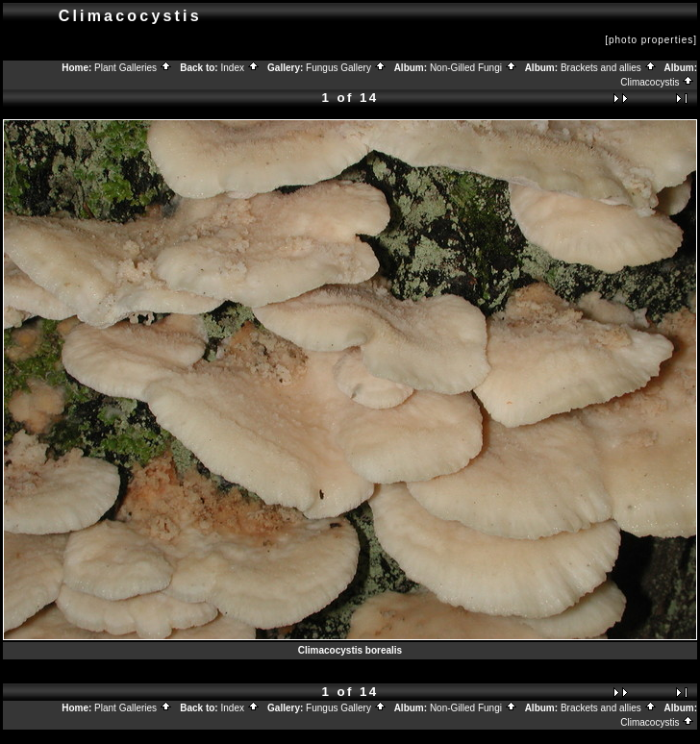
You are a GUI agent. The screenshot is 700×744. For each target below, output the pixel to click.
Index (239, 68)
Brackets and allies (609, 68)
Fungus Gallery (346, 68)
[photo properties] (651, 40)
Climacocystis (657, 82)
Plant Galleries (133, 68)
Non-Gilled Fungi (474, 68)
